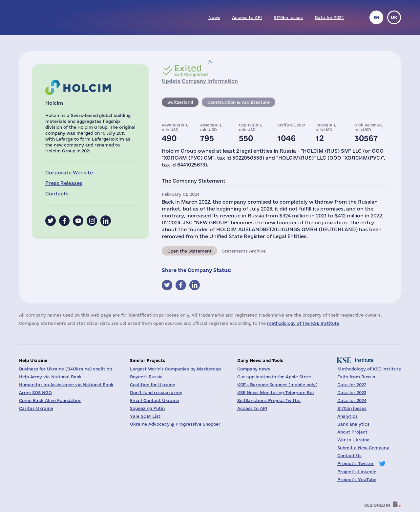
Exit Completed (191, 70)
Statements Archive (244, 251)
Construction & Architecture (239, 102)
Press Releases (64, 183)
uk (394, 17)
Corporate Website (69, 173)
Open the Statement (189, 251)
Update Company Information (200, 81)
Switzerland (180, 102)
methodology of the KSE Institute (303, 323)
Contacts (57, 194)
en (376, 17)
